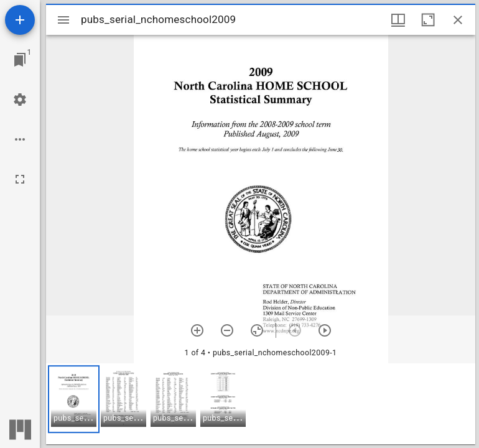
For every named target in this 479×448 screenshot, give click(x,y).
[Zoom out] (227, 330)
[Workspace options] (20, 139)
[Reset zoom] (257, 330)
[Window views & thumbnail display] (398, 20)
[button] (74, 399)
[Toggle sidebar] (63, 20)
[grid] (261, 404)
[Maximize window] (428, 20)
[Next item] (325, 330)
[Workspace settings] (20, 100)
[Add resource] (20, 20)
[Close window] (458, 20)
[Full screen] (20, 179)
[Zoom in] (197, 330)
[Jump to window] (20, 60)
